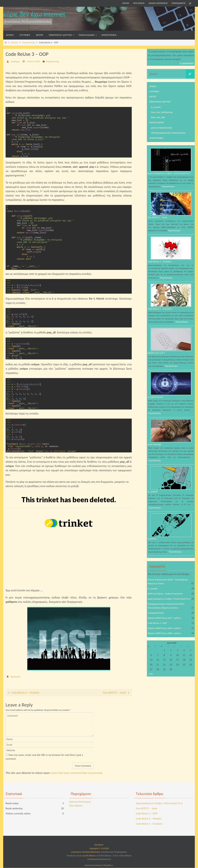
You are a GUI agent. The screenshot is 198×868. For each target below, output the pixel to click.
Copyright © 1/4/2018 (99, 849)
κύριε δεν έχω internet (34, 14)
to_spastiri (156, 107)
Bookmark (16, 677)
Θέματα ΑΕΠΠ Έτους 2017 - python (166, 628)
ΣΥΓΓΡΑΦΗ (155, 91)
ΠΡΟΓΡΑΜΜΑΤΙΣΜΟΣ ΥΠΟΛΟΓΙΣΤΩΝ (170, 133)
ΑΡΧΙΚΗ (153, 86)
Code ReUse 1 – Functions (161, 313)
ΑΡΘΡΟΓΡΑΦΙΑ (157, 138)
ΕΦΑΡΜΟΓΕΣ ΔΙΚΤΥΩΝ (161, 102)
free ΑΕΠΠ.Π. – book (116, 693)
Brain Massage (155, 449)
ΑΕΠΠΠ (153, 96)
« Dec (151, 684)
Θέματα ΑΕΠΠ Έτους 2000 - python (166, 643)
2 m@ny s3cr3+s (156, 402)
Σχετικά (126, 3)
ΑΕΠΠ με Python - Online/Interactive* (167, 599)
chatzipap (16, 61)
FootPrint (153, 544)
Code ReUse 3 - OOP (158, 633)
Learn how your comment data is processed (76, 773)
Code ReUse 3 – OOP (147, 814)
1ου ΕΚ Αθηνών (89, 856)
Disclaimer (99, 845)
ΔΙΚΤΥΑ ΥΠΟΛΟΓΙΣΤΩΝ (162, 128)
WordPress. (109, 865)
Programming (29, 42)
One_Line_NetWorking (163, 112)
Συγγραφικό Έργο (157, 622)
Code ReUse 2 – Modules (24, 693)
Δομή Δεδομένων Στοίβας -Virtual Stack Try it (170, 175)
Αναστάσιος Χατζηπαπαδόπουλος (86, 852)
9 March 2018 (35, 61)
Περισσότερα (169, 190)
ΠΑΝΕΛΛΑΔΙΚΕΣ (157, 122)
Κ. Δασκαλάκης (186, 63)
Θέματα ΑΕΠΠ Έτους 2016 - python (166, 638)
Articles (15, 42)
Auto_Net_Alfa (159, 117)
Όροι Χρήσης (139, 3)
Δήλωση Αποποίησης (158, 3)
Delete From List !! (157, 357)
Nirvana (98, 865)
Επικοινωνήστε (179, 3)
